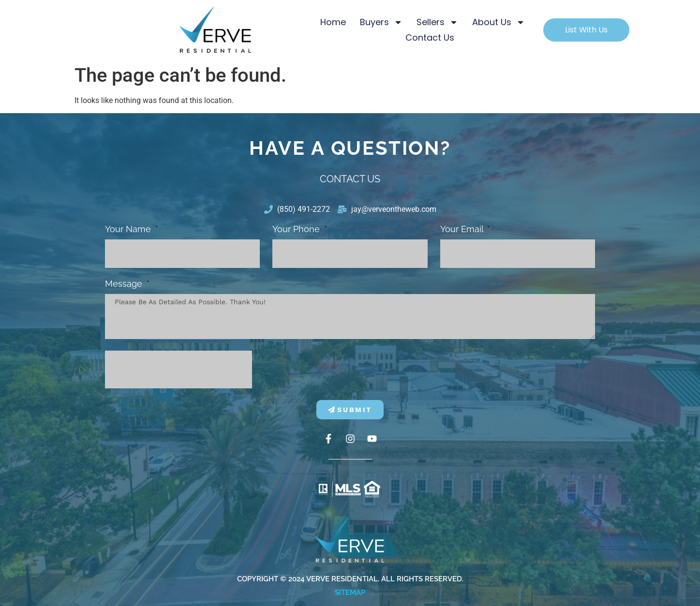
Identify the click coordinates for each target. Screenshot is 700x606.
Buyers (381, 22)
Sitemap (350, 592)
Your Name (129, 229)
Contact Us (430, 37)
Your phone (297, 229)
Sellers (437, 22)
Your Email (463, 229)
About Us (499, 22)
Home (333, 22)
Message (125, 284)
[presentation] (179, 370)
